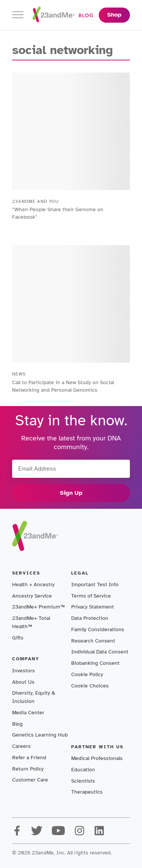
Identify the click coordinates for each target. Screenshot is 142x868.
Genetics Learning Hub (40, 735)
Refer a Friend (29, 758)
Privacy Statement (93, 607)
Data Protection (90, 618)
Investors (23, 671)
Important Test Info (95, 585)
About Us (23, 682)
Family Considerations (98, 629)
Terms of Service (91, 596)
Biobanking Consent (95, 663)
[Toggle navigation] (18, 15)
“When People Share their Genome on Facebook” (58, 213)
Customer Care (30, 780)
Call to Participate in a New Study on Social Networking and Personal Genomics (63, 386)
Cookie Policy (87, 674)
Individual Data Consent (100, 652)
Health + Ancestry (33, 585)
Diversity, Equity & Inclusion (34, 697)
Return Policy (28, 769)
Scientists (83, 781)
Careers (21, 746)
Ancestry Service (32, 596)
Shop (114, 15)
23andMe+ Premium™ (38, 607)
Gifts (18, 638)
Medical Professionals (97, 758)
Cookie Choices (90, 686)
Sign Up (71, 493)
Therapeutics (87, 792)
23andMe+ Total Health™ (31, 622)
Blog (17, 724)
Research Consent (93, 641)
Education (83, 770)
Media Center (28, 713)
